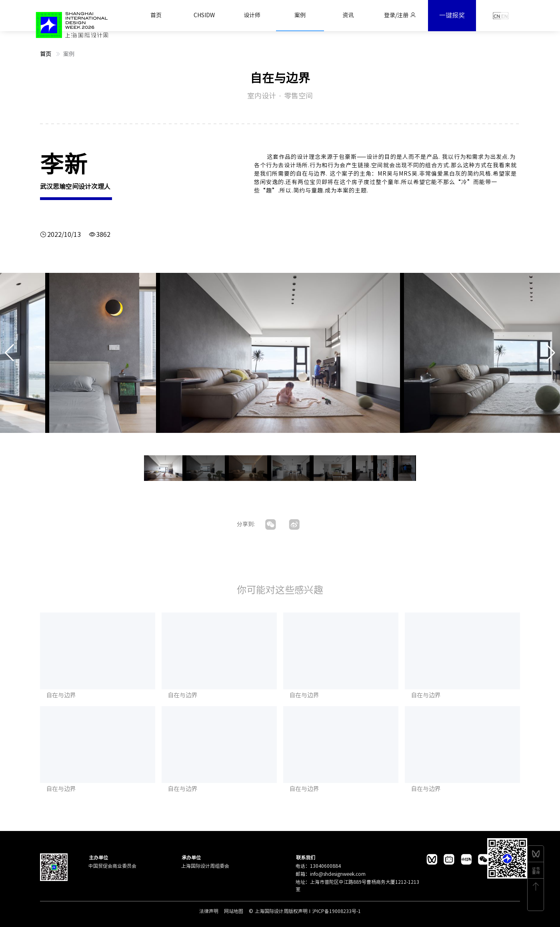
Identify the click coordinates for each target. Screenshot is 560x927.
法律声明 (210, 911)
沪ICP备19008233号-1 (336, 911)
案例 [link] (69, 54)
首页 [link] (46, 54)
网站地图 (234, 911)
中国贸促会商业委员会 (112, 866)
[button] (551, 353)
